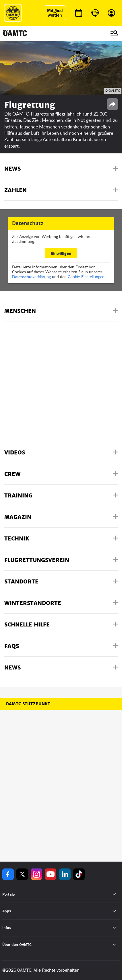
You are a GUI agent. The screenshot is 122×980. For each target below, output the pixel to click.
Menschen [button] (20, 311)
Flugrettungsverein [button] (37, 560)
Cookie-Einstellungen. (87, 277)
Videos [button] (15, 453)
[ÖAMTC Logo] (13, 13)
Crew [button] (12, 474)
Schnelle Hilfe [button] (27, 625)
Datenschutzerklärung (31, 277)
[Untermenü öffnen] (114, 894)
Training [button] (18, 496)
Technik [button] (17, 539)
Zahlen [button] (16, 190)
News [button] (12, 169)
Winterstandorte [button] (33, 603)
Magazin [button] (18, 517)
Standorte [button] (21, 582)
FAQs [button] (12, 646)
